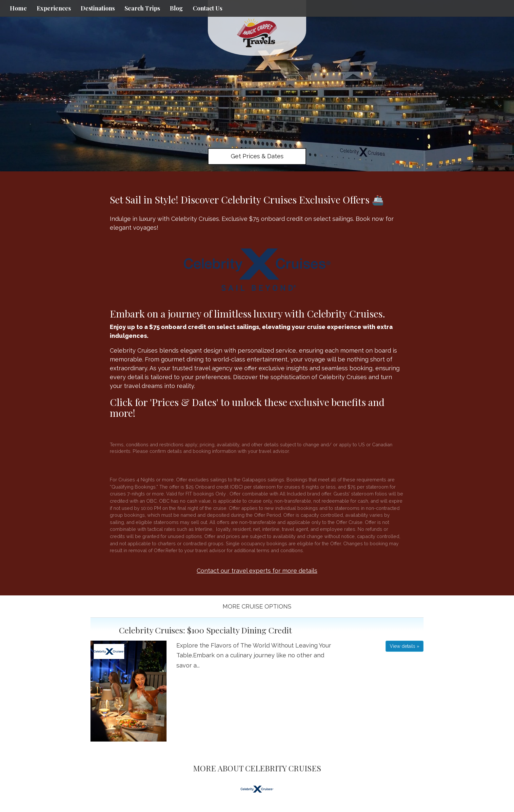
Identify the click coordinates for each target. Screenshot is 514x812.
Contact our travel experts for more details (257, 571)
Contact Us (208, 8)
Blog (176, 8)
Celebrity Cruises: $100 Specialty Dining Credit (206, 630)
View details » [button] (405, 646)
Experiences (54, 8)
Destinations (98, 8)
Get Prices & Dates (257, 156)
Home (18, 8)
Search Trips (142, 8)
